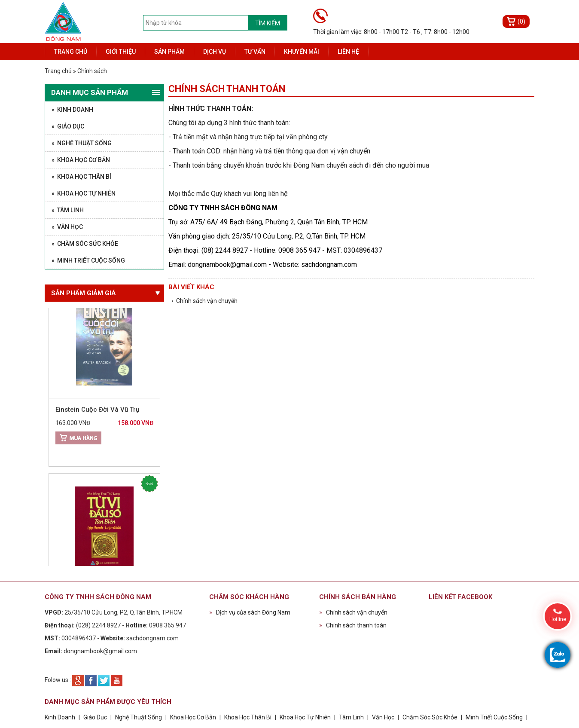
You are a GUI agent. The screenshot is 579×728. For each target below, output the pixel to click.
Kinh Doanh (60, 717)
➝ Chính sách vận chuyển (203, 301)
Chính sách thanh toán (353, 625)
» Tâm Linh (68, 210)
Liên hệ (348, 52)
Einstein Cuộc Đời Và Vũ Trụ (97, 412)
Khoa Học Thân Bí (248, 717)
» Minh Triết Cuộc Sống (88, 260)
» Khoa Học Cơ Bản (81, 160)
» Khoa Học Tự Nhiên (84, 193)
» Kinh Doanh (72, 110)
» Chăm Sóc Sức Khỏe (85, 244)
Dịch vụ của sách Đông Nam (250, 612)
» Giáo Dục (68, 126)
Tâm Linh (351, 717)
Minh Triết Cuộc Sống (494, 717)
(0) (521, 21)
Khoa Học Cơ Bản (193, 717)
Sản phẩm (169, 52)
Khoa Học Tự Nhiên (305, 717)
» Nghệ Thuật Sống (82, 143)
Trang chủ (71, 52)
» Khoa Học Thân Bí (81, 177)
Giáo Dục (95, 717)
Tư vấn (255, 52)
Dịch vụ (215, 52)
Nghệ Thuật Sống (139, 717)
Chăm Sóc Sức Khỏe (430, 717)
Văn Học (383, 717)
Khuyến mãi (302, 52)
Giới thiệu (121, 52)
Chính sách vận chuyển (353, 612)
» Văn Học (67, 227)
